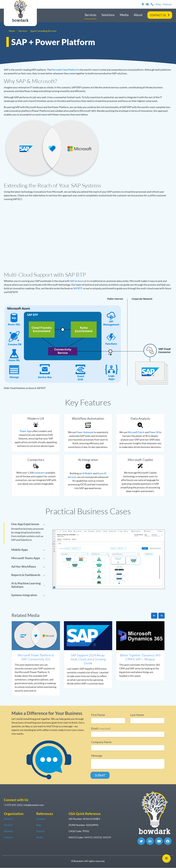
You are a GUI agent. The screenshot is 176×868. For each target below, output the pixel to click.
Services (90, 15)
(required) (101, 728)
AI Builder (87, 473)
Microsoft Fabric (137, 432)
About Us (9, 819)
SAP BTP (78, 288)
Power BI (156, 432)
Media (124, 15)
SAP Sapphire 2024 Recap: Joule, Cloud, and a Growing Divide (88, 659)
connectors (40, 473)
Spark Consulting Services (45, 31)
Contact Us (158, 15)
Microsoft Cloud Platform (65, 70)
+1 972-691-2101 (13, 805)
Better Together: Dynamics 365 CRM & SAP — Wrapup (140, 657)
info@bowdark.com (34, 805)
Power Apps (26, 431)
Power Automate (85, 432)
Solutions (108, 15)
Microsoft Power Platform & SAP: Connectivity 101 (36, 657)
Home (12, 31)
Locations (42, 819)
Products (9, 837)
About (138, 15)
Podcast (167, 4)
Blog (158, 4)
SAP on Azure (77, 281)
